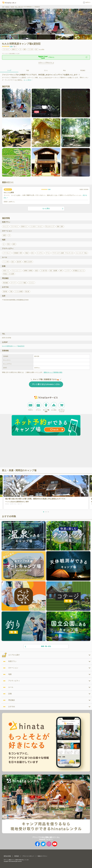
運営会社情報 (7, 856)
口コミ (46, 70)
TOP (3, 7)
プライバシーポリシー (28, 856)
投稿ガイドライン (42, 856)
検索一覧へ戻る (38, 646)
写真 (28, 70)
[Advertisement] (28, 452)
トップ (9, 70)
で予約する (46, 57)
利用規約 (17, 856)
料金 (64, 70)
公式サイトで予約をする (45, 63)
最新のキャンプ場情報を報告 (53, 372)
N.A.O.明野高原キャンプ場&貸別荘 (13, 346)
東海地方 (7, 7)
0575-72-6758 (7, 338)
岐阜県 (12, 7)
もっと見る (42, 49)
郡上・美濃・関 (19, 7)
